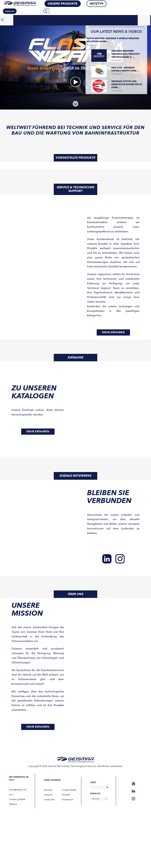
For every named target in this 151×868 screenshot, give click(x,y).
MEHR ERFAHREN (113, 332)
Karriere (66, 795)
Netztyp (96, 4)
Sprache (95, 794)
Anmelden (10, 11)
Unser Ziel (49, 799)
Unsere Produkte (63, 4)
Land (93, 782)
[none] (38, 11)
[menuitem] (38, 11)
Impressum (68, 799)
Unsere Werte (69, 790)
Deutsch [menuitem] (96, 799)
